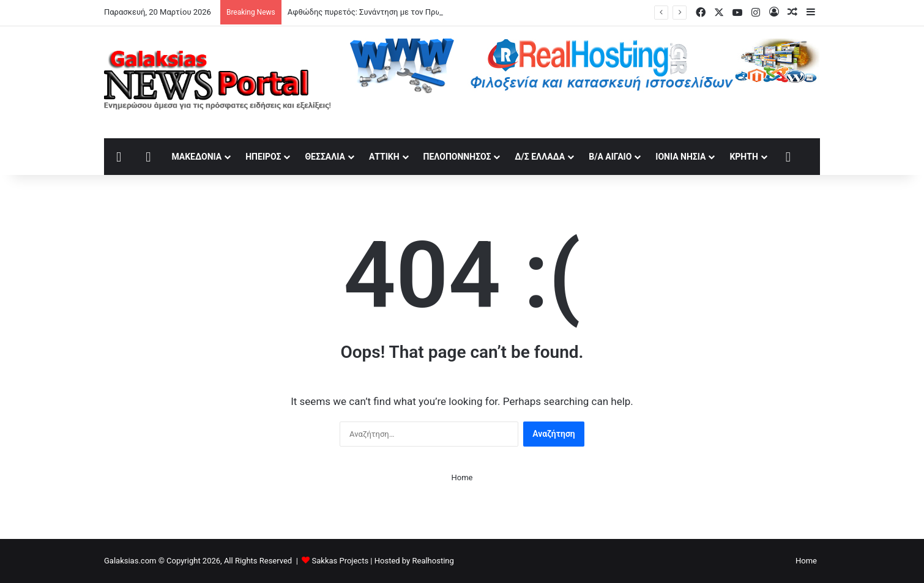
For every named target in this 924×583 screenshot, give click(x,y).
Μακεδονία (196, 157)
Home (462, 477)
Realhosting (433, 561)
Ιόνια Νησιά (680, 157)
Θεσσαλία (325, 157)
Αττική (384, 157)
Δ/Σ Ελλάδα (540, 157)
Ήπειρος (263, 157)
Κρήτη (743, 157)
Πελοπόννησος (457, 157)
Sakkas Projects (341, 561)
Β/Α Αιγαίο (610, 157)
